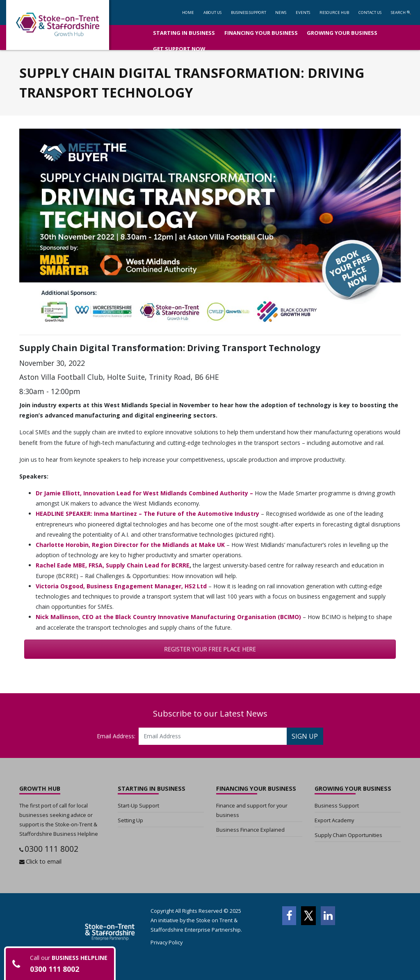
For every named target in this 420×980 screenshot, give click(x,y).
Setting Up (130, 820)
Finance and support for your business (252, 810)
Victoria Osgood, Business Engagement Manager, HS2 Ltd (121, 586)
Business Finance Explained (250, 830)
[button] (248, 12)
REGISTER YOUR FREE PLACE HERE (210, 649)
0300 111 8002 (51, 849)
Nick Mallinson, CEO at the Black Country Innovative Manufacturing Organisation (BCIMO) (168, 617)
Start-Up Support (138, 805)
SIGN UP (305, 736)
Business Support (337, 805)
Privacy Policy (167, 942)
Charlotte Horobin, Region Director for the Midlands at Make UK (130, 545)
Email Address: (116, 736)
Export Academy (334, 820)
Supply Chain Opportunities (348, 835)
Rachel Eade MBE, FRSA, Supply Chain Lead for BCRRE (113, 565)
